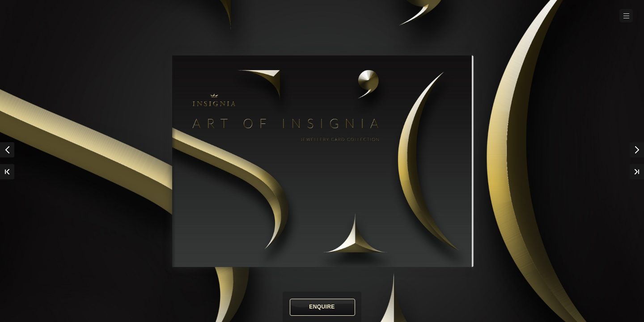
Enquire (322, 307)
